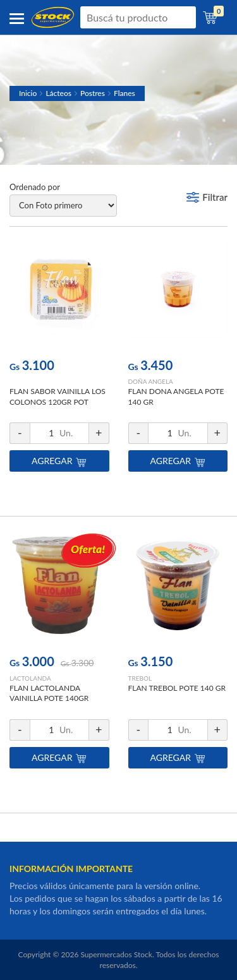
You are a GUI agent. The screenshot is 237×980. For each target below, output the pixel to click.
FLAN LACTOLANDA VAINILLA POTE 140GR (49, 693)
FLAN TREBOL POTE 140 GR (177, 688)
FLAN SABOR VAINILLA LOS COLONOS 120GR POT (58, 397)
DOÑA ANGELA (151, 381)
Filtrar (215, 197)
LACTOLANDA (30, 678)
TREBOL (140, 678)
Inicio (28, 93)
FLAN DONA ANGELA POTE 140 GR (176, 397)
